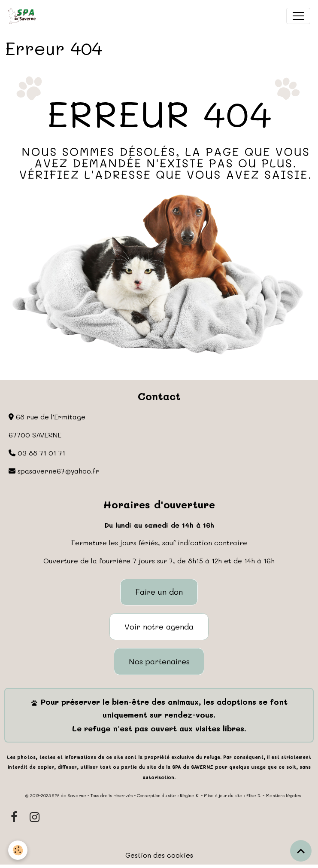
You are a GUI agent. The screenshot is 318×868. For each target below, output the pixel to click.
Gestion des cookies (159, 855)
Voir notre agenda (159, 627)
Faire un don (159, 592)
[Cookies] (18, 850)
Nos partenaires (159, 661)
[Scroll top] (301, 851)
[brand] (24, 16)
